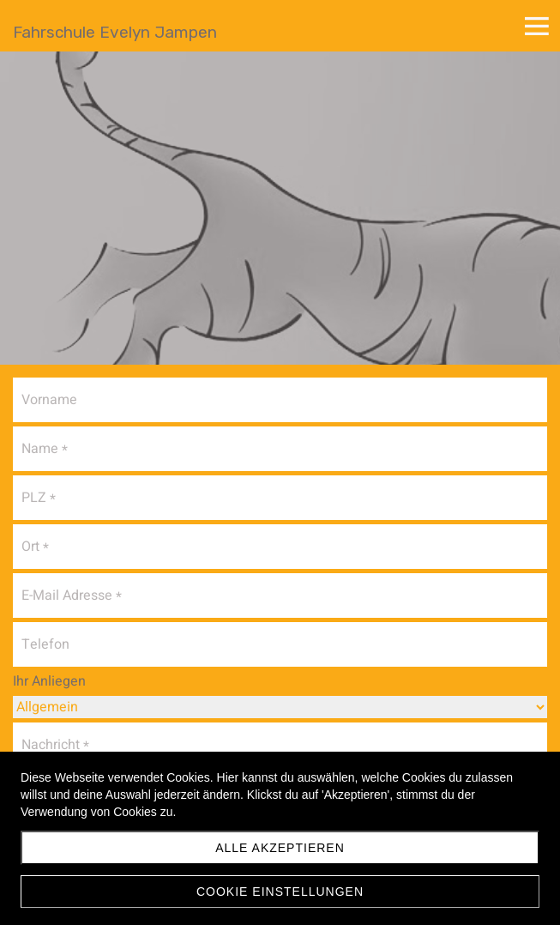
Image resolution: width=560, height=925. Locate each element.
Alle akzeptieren (280, 848)
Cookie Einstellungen (280, 892)
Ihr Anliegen (49, 681)
